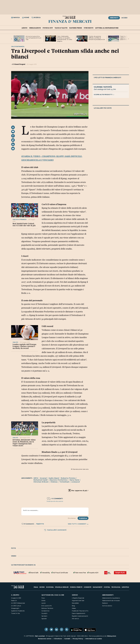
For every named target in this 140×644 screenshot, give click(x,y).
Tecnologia (116, 587)
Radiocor (105, 603)
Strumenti (89, 28)
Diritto (43, 601)
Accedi (124, 18)
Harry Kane (74, 480)
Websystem (112, 636)
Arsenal (43, 478)
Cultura (107, 587)
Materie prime (76, 28)
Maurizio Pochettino (59, 480)
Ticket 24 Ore (15, 613)
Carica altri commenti (55, 530)
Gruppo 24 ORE (16, 598)
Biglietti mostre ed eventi (80, 616)
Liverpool (76, 482)
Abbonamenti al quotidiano (111, 598)
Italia (36, 587)
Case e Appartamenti (79, 613)
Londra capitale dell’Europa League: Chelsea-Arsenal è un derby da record (24, 346)
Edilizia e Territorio (47, 608)
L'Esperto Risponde (78, 598)
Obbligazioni (35, 28)
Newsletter (75, 603)
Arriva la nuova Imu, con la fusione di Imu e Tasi (33, 38)
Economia (50, 587)
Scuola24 (44, 613)
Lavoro (44, 603)
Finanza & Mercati (70, 21)
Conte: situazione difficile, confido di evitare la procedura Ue (97, 38)
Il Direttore (58, 639)
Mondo (42, 587)
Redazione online (45, 639)
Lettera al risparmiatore (107, 28)
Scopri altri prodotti (104, 95)
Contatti (67, 639)
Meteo (74, 608)
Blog (73, 606)
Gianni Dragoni (20, 64)
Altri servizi (75, 619)
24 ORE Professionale (18, 603)
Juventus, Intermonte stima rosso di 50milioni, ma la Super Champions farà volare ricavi (24, 443)
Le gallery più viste (103, 108)
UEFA (36, 478)
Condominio (45, 611)
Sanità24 (44, 616)
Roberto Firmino (68, 478)
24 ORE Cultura (16, 606)
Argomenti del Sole (78, 601)
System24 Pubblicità (18, 611)
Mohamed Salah (41, 480)
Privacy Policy (78, 639)
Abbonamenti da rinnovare (111, 601)
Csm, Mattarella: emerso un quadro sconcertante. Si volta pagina (65, 39)
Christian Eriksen (41, 482)
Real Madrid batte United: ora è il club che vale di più (24, 225)
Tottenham (64, 482)
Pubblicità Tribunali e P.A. (80, 611)
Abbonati (114, 18)
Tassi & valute (61, 28)
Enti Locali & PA (47, 606)
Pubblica (83, 518)
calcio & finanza (20, 219)
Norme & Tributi (76, 587)
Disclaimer (72, 518)
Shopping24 (15, 608)
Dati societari (40, 636)
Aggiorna (40, 524)
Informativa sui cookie (94, 639)
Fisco (43, 598)
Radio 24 (14, 601)
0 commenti (55, 498)
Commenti (88, 587)
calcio (16, 342)
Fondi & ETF (48, 28)
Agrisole (44, 619)
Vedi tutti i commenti (78, 524)
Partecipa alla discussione (55, 501)
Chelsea (54, 482)
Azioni (24, 28)
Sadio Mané (54, 478)
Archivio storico (107, 606)
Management (98, 587)
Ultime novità (103, 87)
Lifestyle (125, 587)
